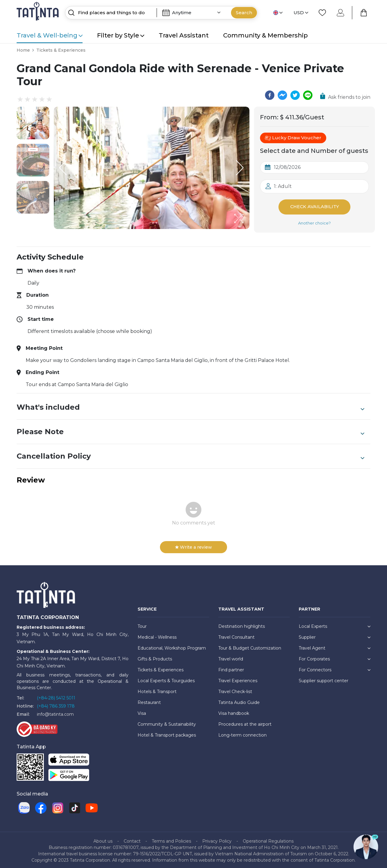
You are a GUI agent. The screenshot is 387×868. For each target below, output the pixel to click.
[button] (33, 123)
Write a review (193, 546)
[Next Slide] (240, 168)
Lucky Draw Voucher (293, 138)
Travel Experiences (238, 679)
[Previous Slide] (63, 168)
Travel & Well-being (50, 35)
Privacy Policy (217, 840)
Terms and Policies (171, 840)
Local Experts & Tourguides (166, 679)
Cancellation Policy (190, 455)
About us (103, 840)
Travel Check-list (235, 690)
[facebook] (270, 95)
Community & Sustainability (167, 723)
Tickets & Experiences (61, 50)
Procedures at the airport (245, 723)
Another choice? (314, 221)
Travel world (231, 657)
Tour (142, 625)
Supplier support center (324, 679)
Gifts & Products (155, 657)
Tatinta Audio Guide (239, 701)
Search (244, 13)
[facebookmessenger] (282, 95)
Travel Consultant (236, 636)
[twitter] (295, 95)
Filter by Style (121, 35)
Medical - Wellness (157, 636)
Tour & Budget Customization (250, 647)
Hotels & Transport (157, 690)
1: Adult (283, 186)
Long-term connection (242, 734)
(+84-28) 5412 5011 (56, 696)
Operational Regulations (268, 840)
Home (23, 50)
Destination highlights (242, 625)
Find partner (231, 668)
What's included (190, 406)
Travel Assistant (184, 35)
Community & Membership (265, 35)
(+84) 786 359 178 (56, 705)
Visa (142, 712)
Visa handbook (234, 712)
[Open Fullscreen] (248, 229)
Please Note (190, 430)
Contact (132, 840)
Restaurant (149, 701)
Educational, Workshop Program (172, 647)
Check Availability (315, 206)
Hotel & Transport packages (167, 734)
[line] (308, 95)
